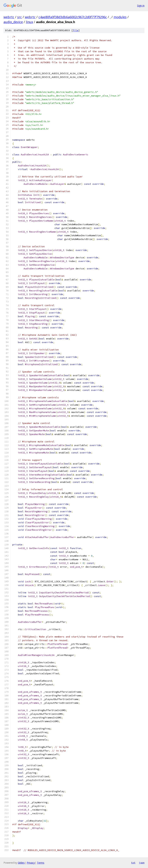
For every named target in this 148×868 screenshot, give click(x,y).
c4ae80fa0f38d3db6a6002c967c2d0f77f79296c (73, 17)
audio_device (13, 22)
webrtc (9, 17)
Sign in (141, 6)
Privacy (31, 863)
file (76, 30)
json (142, 863)
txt (133, 863)
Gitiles (21, 863)
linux (29, 22)
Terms (41, 863)
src (20, 17)
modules (120, 17)
